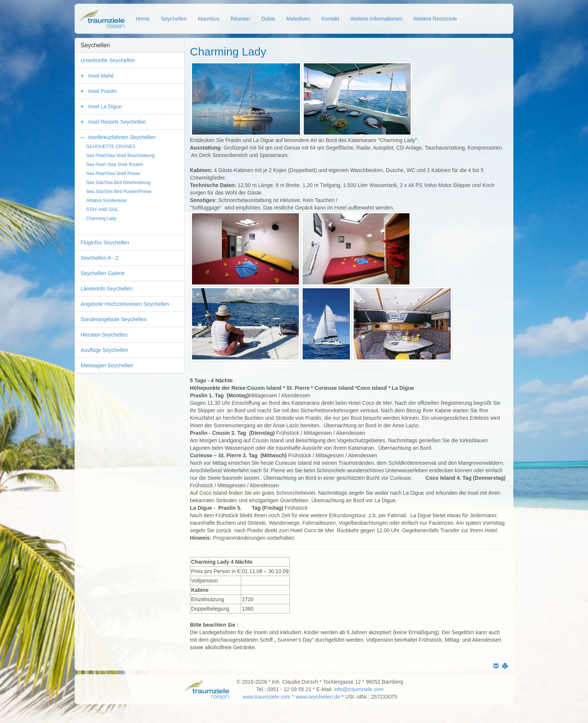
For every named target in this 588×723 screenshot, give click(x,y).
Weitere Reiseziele (435, 19)
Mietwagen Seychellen (107, 365)
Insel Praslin (102, 91)
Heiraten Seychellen (104, 335)
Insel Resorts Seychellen (117, 122)
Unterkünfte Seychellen (108, 60)
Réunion (240, 19)
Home (143, 19)
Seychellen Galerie (103, 273)
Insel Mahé (101, 76)
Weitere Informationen (376, 19)
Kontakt (330, 19)
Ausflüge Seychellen (104, 350)
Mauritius (209, 19)
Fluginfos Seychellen (105, 242)
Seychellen (174, 19)
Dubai (268, 19)
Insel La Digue (105, 106)
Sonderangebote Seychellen (114, 319)
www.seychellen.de (318, 697)
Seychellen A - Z (100, 258)
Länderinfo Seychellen (107, 289)
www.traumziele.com (266, 697)
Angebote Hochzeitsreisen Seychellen (125, 304)
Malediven (298, 19)
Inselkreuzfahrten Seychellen (122, 137)
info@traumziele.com (359, 689)
